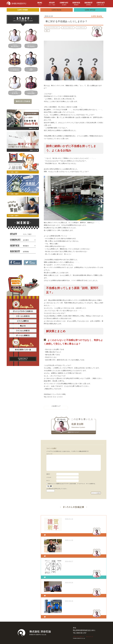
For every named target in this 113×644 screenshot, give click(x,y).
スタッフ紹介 (52, 4)
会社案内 (64, 4)
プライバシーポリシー (79, 637)
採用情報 (88, 4)
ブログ (40, 4)
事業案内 (76, 4)
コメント (49, 454)
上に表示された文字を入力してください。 (57, 489)
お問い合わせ (101, 4)
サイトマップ (90, 637)
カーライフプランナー (52, 28)
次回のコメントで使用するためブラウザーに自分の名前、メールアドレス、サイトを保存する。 (72, 484)
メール (49, 477)
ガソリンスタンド (68, 28)
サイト (48, 481)
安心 (47, 31)
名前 (48, 474)
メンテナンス (81, 28)
